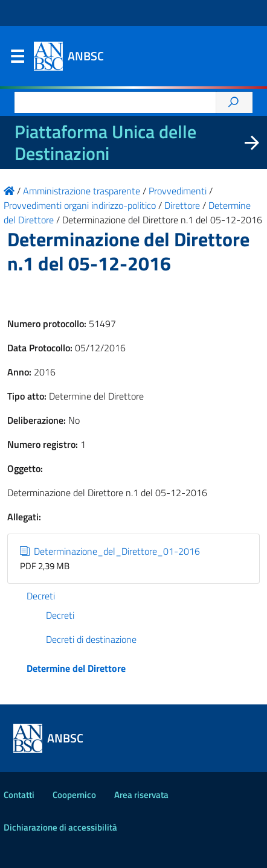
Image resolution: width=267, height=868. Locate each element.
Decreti (41, 596)
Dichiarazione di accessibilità (60, 827)
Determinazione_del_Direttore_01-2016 (110, 551)
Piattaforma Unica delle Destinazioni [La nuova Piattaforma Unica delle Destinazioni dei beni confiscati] (105, 142)
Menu (17, 59)
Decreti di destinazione (91, 639)
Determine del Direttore (76, 668)
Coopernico (74, 795)
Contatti (19, 795)
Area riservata (141, 795)
